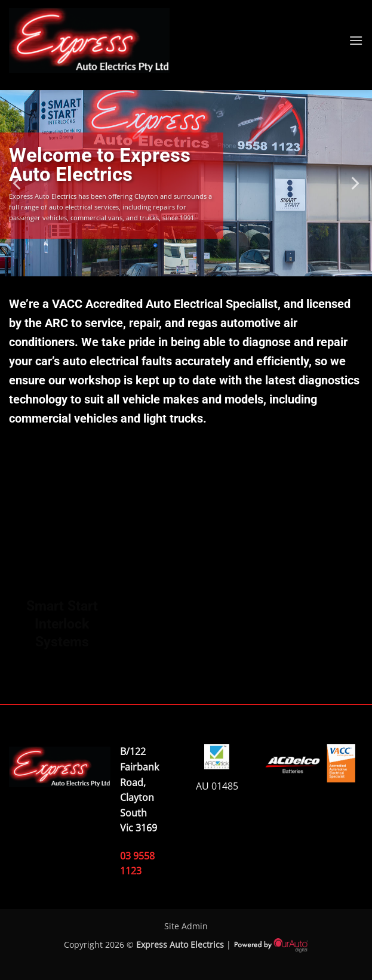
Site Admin (186, 926)
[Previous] (18, 183)
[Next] (354, 183)
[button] (356, 40)
